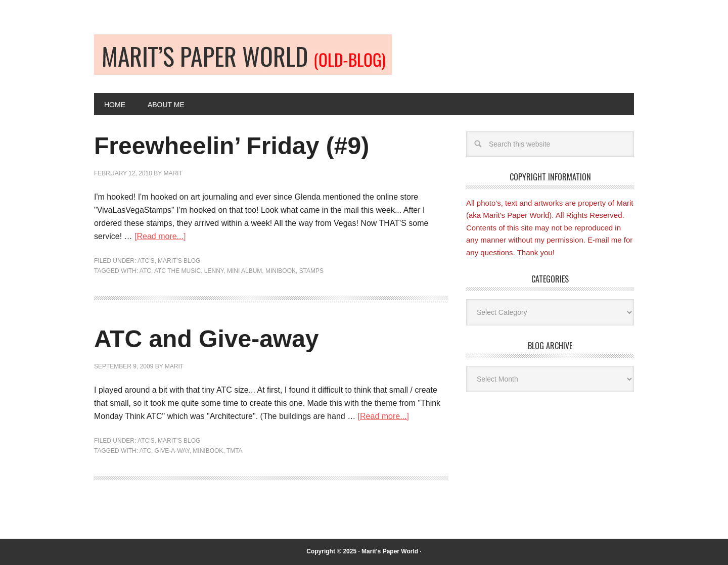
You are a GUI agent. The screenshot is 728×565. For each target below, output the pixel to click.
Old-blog (243, 55)
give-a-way (172, 451)
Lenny (214, 271)
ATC (145, 271)
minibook (281, 271)
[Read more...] (160, 236)
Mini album (244, 271)
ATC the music (177, 271)
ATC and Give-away (207, 339)
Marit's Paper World (390, 551)
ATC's (146, 261)
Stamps (311, 271)
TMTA (235, 451)
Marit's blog (179, 261)
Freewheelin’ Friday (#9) (232, 146)
